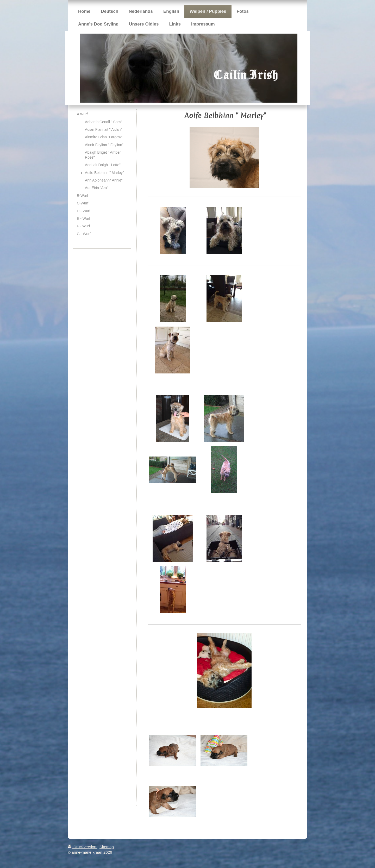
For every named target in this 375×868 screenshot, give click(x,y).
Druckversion (83, 847)
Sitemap (107, 847)
